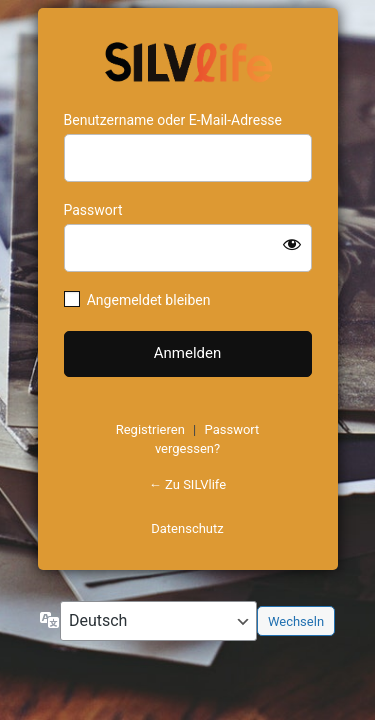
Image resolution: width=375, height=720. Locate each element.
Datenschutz (187, 528)
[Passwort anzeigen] (292, 244)
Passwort (93, 210)
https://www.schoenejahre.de (188, 60)
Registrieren (150, 429)
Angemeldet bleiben (149, 300)
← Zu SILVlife (187, 484)
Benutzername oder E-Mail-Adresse (173, 120)
